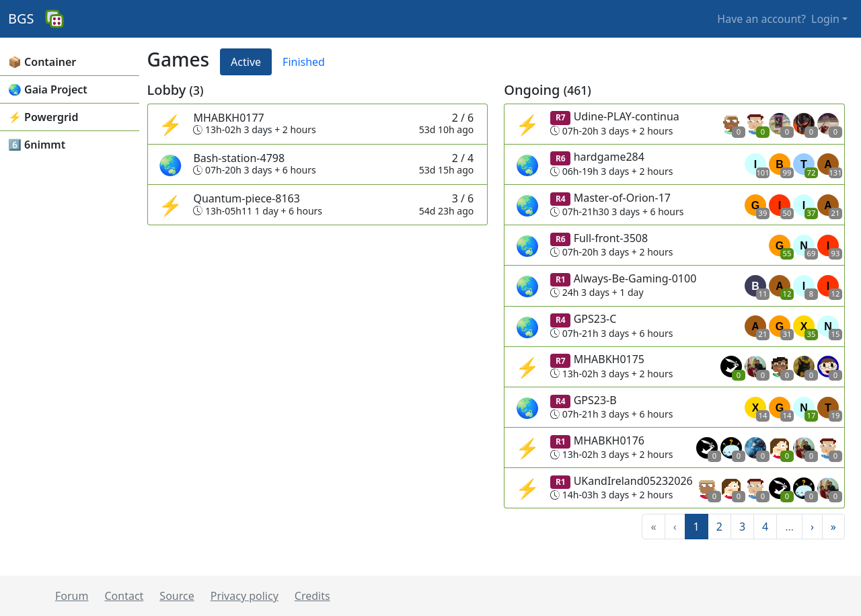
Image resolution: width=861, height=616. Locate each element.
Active (246, 62)
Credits (312, 596)
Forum (72, 596)
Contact (124, 596)
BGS (21, 18)
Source (177, 596)
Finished (304, 62)
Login (825, 19)
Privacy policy (245, 596)
